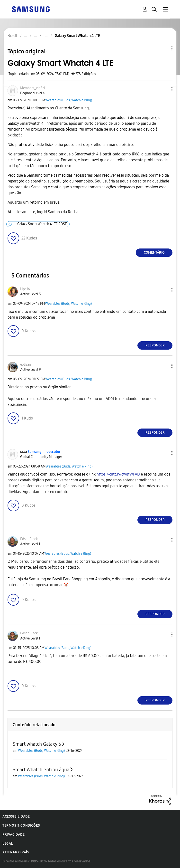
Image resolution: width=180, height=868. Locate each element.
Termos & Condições (21, 825)
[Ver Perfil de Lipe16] (25, 289)
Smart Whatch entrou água (41, 770)
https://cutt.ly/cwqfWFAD (118, 474)
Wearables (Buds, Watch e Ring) (69, 100)
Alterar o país (16, 852)
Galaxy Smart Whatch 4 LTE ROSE (42, 224)
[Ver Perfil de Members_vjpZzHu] (34, 88)
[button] (164, 89)
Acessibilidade (16, 816)
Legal (8, 844)
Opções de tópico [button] (164, 48)
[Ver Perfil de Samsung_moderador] (44, 452)
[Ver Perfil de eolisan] (26, 365)
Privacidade (14, 835)
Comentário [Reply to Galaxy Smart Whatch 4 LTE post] (154, 253)
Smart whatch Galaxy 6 (37, 744)
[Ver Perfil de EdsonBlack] (29, 539)
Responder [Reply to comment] (155, 345)
